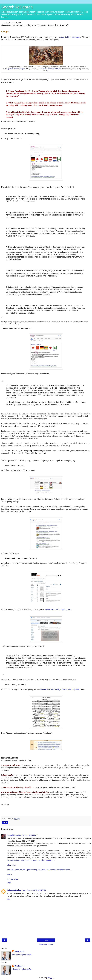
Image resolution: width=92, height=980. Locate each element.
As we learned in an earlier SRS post (50, 69)
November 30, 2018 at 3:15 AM (34, 890)
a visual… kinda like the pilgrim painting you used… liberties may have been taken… (39, 870)
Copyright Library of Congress (16, 69)
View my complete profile (22, 955)
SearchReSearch (17, 7)
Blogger (51, 978)
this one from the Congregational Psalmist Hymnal (59, 689)
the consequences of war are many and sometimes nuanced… (31, 860)
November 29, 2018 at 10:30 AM (26, 835)
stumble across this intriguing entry (57, 610)
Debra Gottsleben (14, 890)
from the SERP (13, 879)
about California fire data (70, 37)
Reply (9, 883)
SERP (9, 875)
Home (46, 940)
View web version (46, 945)
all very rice (11, 865)
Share (5, 823)
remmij (10, 835)
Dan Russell (20, 951)
